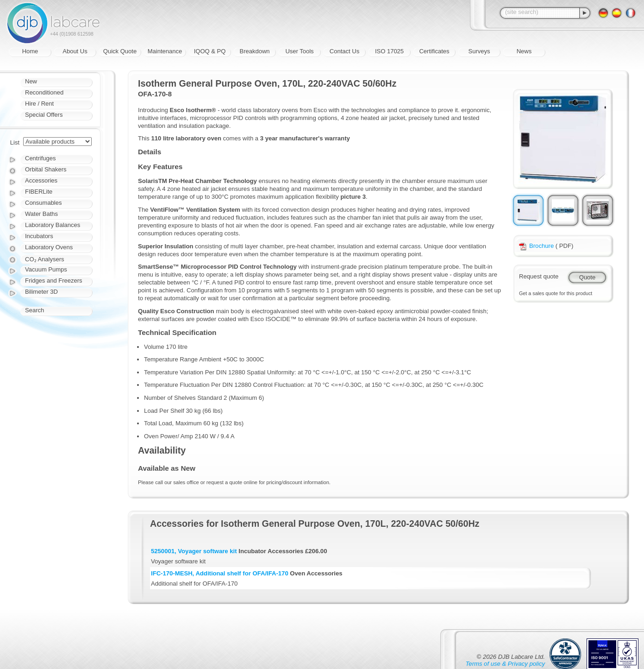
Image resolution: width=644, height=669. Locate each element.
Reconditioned (44, 92)
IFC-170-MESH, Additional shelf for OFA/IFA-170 (220, 573)
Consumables (44, 203)
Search (34, 310)
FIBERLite (39, 192)
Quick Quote (120, 51)
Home (30, 51)
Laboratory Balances (53, 225)
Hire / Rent (39, 104)
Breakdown (254, 51)
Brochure (536, 246)
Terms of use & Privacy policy (505, 664)
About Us (75, 51)
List (15, 142)
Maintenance (165, 51)
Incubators (39, 236)
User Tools (299, 51)
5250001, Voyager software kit (194, 551)
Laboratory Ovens (49, 247)
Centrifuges (40, 158)
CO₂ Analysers (44, 259)
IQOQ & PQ (210, 51)
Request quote (539, 276)
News (524, 51)
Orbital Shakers (46, 169)
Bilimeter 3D (41, 292)
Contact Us (344, 51)
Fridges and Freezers (54, 281)
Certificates (434, 51)
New (31, 81)
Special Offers (44, 115)
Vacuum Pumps (46, 269)
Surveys (479, 51)
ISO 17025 (389, 51)
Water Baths (41, 214)
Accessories (41, 180)
